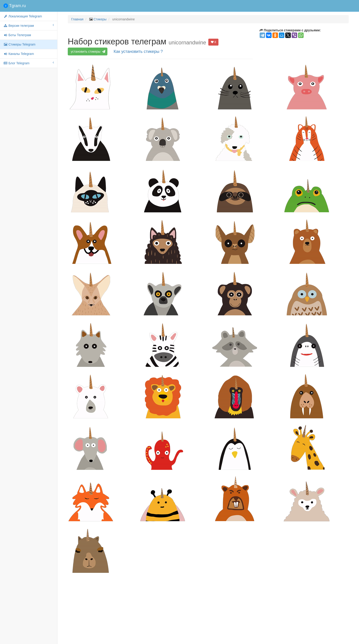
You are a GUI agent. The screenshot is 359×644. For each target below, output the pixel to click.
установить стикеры (88, 51)
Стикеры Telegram (19, 44)
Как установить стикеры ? (138, 51)
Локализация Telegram (23, 16)
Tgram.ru (15, 6)
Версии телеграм (29, 25)
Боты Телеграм (17, 35)
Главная (77, 19)
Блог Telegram (29, 63)
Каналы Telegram (19, 54)
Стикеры (100, 19)
